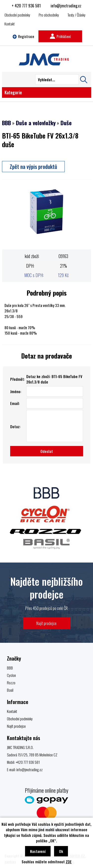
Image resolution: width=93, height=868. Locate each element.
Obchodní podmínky (17, 15)
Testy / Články (77, 15)
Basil (10, 690)
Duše (66, 123)
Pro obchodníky (49, 15)
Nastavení (38, 851)
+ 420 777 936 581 (26, 6)
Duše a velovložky (36, 123)
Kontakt (10, 24)
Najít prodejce (46, 623)
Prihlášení (60, 36)
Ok (61, 851)
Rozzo (11, 683)
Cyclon (11, 675)
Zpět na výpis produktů (33, 166)
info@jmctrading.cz (66, 6)
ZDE (69, 862)
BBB (6, 123)
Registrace (24, 36)
